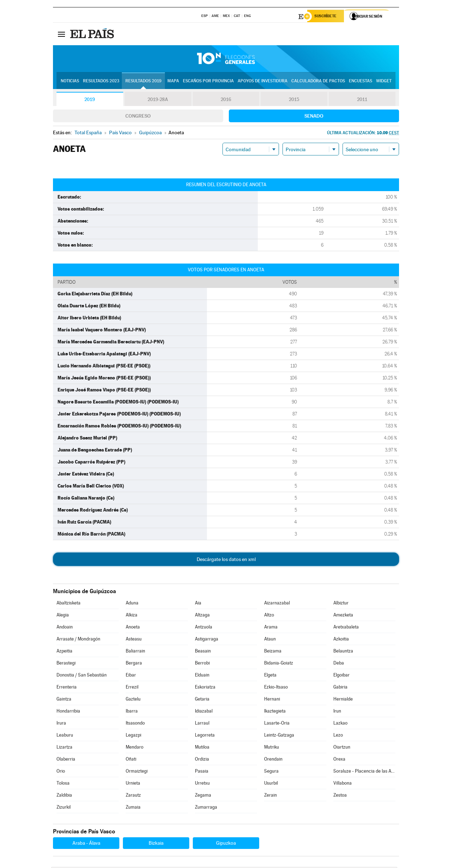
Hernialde (343, 700)
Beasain (203, 652)
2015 (294, 100)
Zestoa (340, 796)
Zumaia (133, 808)
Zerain (270, 796)
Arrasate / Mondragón (78, 640)
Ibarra (132, 712)
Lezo (338, 736)
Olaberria (66, 760)
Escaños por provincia (208, 82)
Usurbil (271, 784)
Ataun (270, 640)
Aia (198, 604)
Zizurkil (64, 808)
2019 (90, 100)
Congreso (138, 117)
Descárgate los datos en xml (226, 560)
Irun (337, 712)
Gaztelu (133, 700)
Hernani (272, 700)
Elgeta (270, 676)
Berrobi (202, 664)
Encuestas (361, 82)
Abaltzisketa (69, 604)
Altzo (269, 616)
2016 (226, 100)
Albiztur (341, 604)
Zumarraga (206, 808)
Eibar (131, 676)
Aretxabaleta (346, 628)
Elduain (202, 676)
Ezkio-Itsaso (276, 688)
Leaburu (65, 736)
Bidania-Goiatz (279, 664)
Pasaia (202, 772)
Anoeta (133, 628)
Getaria (202, 700)
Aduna (132, 604)
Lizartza (64, 748)
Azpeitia (64, 652)
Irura (61, 724)
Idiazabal (204, 712)
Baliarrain (135, 652)
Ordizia (202, 760)
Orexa (339, 760)
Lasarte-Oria (277, 724)
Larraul (202, 724)
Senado (314, 117)
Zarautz (133, 796)
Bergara (134, 664)
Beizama (273, 652)
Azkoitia (341, 640)
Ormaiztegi (137, 772)
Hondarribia (68, 712)
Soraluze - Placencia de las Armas (364, 772)
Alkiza (132, 616)
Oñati (131, 760)
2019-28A (158, 100)
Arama (271, 628)
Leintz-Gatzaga (279, 736)
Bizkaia (156, 844)
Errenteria (67, 688)
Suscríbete (327, 17)
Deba (339, 664)
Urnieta (133, 784)
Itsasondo (135, 724)
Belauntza (343, 652)
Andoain (65, 628)
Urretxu (202, 784)
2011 (362, 100)
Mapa (173, 82)
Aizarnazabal (277, 604)
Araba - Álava (86, 844)
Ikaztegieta (275, 712)
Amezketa (343, 616)
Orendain (273, 760)
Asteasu (134, 640)
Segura (271, 772)
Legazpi (133, 736)
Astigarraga (207, 640)
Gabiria (340, 688)
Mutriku (272, 748)
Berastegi (66, 664)
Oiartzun (342, 748)
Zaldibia (64, 796)
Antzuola (204, 628)
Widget (384, 82)
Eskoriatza (205, 688)
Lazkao (340, 724)
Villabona (343, 784)
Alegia (63, 616)
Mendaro (135, 748)
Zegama (203, 796)
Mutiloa (202, 748)
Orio (61, 772)
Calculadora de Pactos (318, 82)
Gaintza (64, 700)
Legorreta (205, 736)
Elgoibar (341, 676)
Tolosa (63, 784)
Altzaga (202, 616)
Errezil (132, 688)
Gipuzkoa (226, 844)
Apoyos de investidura (263, 82)
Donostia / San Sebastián (82, 676)
